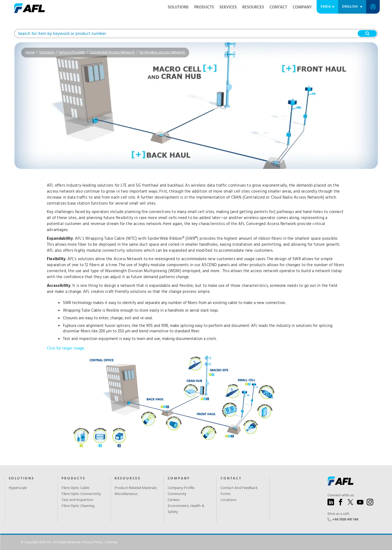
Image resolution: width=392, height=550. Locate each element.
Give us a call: (339, 514)
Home (30, 52)
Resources (253, 7)
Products (204, 7)
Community (177, 494)
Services (228, 7)
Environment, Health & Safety (186, 509)
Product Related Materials (136, 488)
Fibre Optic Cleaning (78, 506)
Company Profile (181, 488)
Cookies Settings (264, 542)
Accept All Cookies (337, 542)
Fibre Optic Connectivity (81, 494)
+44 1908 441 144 (345, 520)
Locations (229, 500)
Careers (174, 500)
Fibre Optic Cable (75, 488)
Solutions (178, 7)
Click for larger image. (177, 399)
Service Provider (72, 52)
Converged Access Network (112, 52)
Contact (278, 7)
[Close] (383, 542)
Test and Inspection (77, 500)
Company (302, 7)
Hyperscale (18, 488)
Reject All (301, 542)
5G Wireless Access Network (162, 52)
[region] (196, 543)
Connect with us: (341, 496)
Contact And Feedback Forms (239, 491)
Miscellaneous (126, 494)
